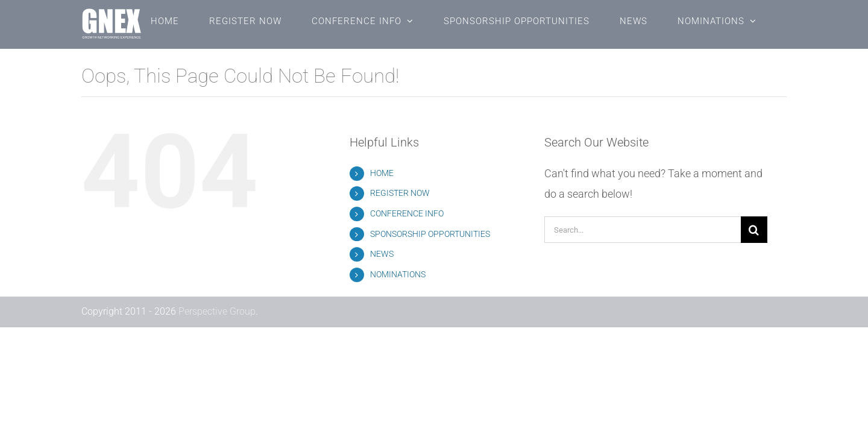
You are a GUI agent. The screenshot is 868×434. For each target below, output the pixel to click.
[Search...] (643, 230)
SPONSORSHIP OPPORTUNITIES (430, 234)
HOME (382, 173)
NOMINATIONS (398, 274)
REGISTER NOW (400, 193)
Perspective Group (217, 311)
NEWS (382, 254)
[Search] (754, 230)
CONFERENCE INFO (407, 213)
